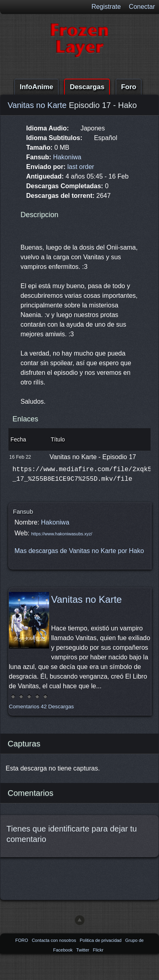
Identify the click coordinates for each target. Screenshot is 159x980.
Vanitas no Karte (37, 105)
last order (81, 167)
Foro (129, 87)
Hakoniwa (67, 157)
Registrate (106, 7)
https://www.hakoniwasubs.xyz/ (62, 534)
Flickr (98, 950)
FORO (22, 940)
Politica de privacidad (101, 940)
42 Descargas (57, 707)
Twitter (83, 950)
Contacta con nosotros (55, 940)
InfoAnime (36, 87)
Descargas (87, 87)
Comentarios (24, 707)
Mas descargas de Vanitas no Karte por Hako (79, 551)
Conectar (142, 7)
